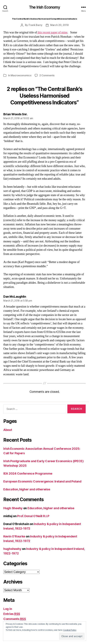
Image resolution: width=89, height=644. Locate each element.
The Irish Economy (44, 7)
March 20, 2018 (59, 25)
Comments (15, 619)
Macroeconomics (21, 75)
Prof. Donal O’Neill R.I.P (33, 516)
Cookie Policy (70, 630)
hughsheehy (12, 549)
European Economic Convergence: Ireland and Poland (42, 481)
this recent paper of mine (52, 33)
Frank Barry (36, 25)
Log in (8, 609)
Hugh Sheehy (13, 508)
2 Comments (47, 75)
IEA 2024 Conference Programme (28, 474)
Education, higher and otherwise (27, 489)
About (8, 430)
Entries (12, 614)
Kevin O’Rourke (14, 536)
